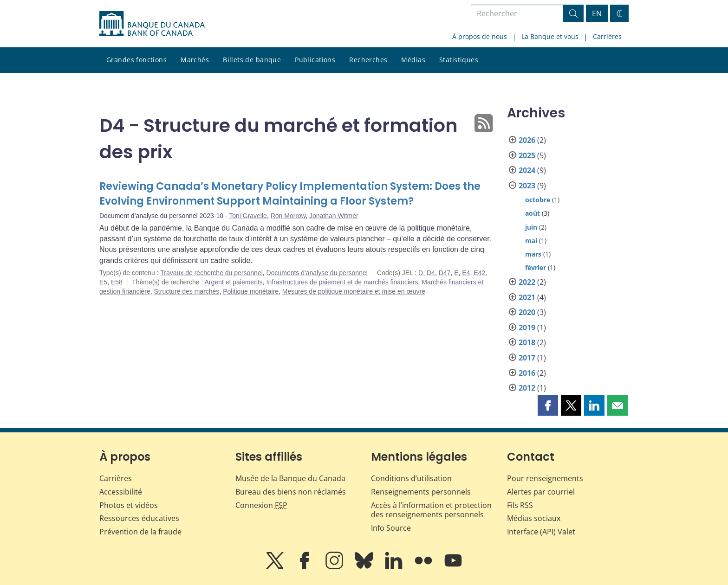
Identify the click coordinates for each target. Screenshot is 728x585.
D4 (431, 273)
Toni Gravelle (248, 216)
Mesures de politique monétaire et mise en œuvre (354, 291)
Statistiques (459, 60)
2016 (527, 373)
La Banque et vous (550, 36)
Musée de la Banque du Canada (290, 478)
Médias (413, 60)
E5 (103, 282)
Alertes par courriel (541, 492)
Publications (315, 60)
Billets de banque (252, 60)
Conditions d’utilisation (411, 478)
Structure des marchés (187, 291)
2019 (527, 328)
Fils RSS (520, 505)
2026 (527, 140)
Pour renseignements (545, 478)
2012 (527, 388)
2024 (527, 170)
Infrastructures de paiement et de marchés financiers (342, 282)
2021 (527, 297)
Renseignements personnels (421, 492)
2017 (527, 358)
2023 (527, 186)
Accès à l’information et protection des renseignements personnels (431, 510)
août (533, 213)
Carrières (607, 36)
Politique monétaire (251, 291)
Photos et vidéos (129, 505)
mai (531, 241)
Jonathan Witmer (334, 216)
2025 (527, 155)
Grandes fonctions (136, 60)
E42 (479, 273)
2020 (527, 312)
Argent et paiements (234, 282)
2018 (527, 342)
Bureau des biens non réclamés (291, 492)
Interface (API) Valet (541, 532)
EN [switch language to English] (597, 13)
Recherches (368, 60)
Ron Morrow (288, 216)
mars (533, 254)
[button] (548, 405)
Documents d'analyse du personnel (317, 273)
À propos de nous (480, 36)
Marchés (195, 60)
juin (531, 227)
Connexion (261, 505)
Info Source (391, 528)
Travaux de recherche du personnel (211, 273)
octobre (538, 200)
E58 (117, 282)
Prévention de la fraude (140, 532)
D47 (445, 273)
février (536, 267)
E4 (466, 273)
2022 (527, 282)
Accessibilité (121, 492)
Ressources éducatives (139, 518)
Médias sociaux (534, 518)
